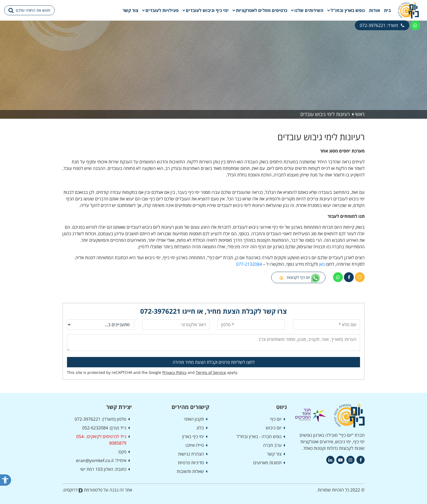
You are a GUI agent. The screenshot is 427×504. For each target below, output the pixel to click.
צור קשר (130, 10)
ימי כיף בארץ (193, 436)
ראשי (360, 114)
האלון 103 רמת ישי (97, 469)
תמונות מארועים (267, 463)
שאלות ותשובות (190, 471)
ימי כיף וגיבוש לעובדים (207, 10)
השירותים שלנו (309, 10)
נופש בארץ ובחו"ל (348, 10)
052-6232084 (95, 428)
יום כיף (276, 419)
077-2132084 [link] (249, 264)
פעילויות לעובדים (162, 10)
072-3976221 (160, 311)
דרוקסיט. (73, 490)
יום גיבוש (274, 428)
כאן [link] (322, 264)
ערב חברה (272, 445)
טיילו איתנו (195, 445)
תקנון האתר (194, 419)
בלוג (200, 428)
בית (387, 10)
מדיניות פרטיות (191, 463)
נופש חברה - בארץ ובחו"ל (259, 436)
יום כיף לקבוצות (298, 278)
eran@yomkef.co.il (95, 460)
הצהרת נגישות (191, 454)
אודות (374, 10)
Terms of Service (211, 372)
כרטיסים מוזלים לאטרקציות (262, 10)
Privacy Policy (174, 372)
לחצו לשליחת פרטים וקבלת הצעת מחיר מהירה (214, 362)
